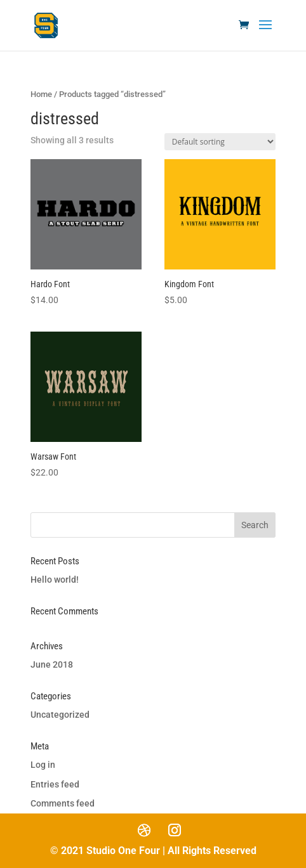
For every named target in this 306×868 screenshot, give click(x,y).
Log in (43, 765)
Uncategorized (60, 715)
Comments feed (63, 803)
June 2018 (52, 664)
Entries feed (55, 784)
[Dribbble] (144, 830)
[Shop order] (220, 142)
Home (41, 94)
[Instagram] (175, 830)
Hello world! (55, 580)
